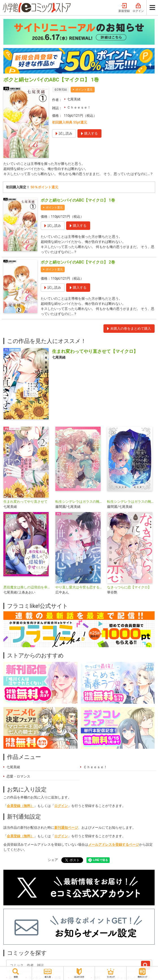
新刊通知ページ (66, 828)
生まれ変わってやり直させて (25, 502)
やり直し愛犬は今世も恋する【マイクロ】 (79, 587)
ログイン (138, 8)
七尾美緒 (74, 99)
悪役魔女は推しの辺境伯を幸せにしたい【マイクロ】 (27, 587)
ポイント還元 (84, 89)
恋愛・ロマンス (18, 776)
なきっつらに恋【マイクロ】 (129, 587)
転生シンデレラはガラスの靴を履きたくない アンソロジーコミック (131, 502)
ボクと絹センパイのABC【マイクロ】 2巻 (78, 262)
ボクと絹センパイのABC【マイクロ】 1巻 (78, 200)
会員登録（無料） (20, 806)
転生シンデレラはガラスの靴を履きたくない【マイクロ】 (79, 502)
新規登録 (124, 8)
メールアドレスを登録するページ (114, 845)
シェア (53, 860)
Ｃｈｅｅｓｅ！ (79, 107)
